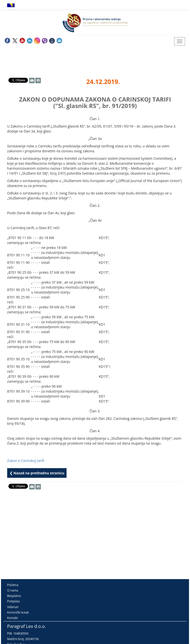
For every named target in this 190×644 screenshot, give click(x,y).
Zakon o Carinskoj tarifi (26, 461)
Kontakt (12, 618)
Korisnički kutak (18, 612)
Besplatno (14, 596)
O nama (13, 590)
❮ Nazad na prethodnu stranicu (37, 473)
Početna (13, 585)
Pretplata (13, 601)
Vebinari (13, 607)
